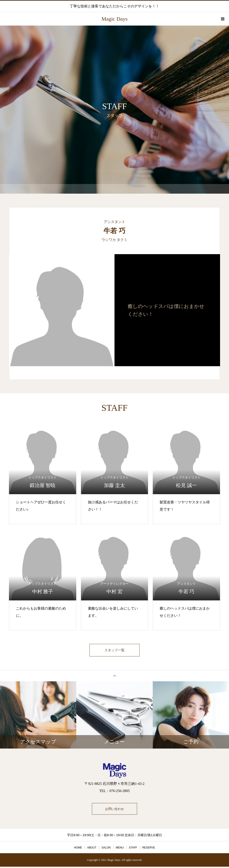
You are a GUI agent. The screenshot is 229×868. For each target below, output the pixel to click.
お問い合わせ (114, 810)
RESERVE (149, 849)
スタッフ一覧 (114, 651)
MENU (120, 849)
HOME (78, 849)
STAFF (133, 849)
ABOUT (92, 849)
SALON (106, 849)
